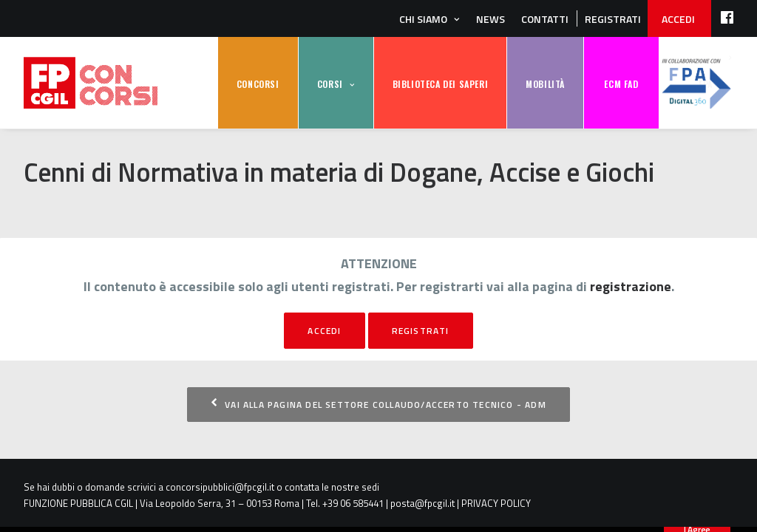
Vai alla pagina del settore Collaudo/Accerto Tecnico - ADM (378, 405)
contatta (302, 487)
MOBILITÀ (545, 84)
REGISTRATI (613, 19)
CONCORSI (258, 84)
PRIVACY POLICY (496, 503)
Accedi (324, 331)
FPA (696, 83)
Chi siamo (423, 19)
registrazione (631, 286)
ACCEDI (678, 19)
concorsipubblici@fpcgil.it (220, 487)
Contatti (545, 19)
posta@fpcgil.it (422, 503)
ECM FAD (621, 84)
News (490, 19)
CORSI (330, 84)
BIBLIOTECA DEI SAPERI (441, 84)
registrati (421, 331)
